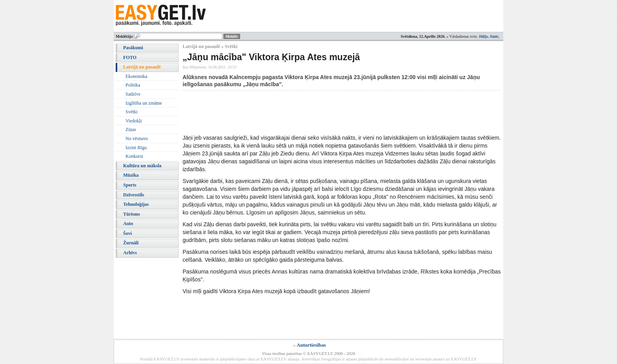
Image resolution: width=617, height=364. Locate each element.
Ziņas (131, 129)
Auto (128, 224)
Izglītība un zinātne (144, 103)
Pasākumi (133, 48)
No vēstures (137, 139)
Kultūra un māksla (142, 166)
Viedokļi (134, 121)
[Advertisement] (326, 112)
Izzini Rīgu (136, 148)
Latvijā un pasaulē (142, 67)
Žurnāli (131, 243)
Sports (130, 185)
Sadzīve (133, 94)
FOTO (130, 57)
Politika (133, 85)
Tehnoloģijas (136, 204)
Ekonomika (136, 76)
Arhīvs (130, 253)
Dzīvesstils (134, 195)
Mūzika (131, 175)
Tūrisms (132, 214)
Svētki (132, 112)
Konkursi (134, 156)
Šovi (127, 233)
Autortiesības (311, 345)
